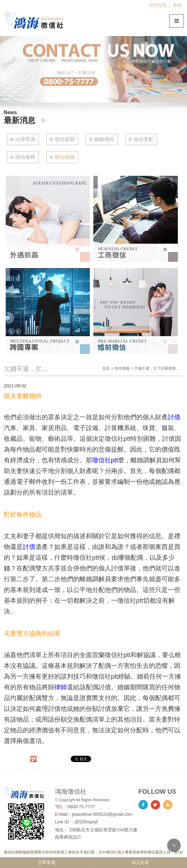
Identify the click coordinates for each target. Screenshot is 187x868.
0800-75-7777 (81, 807)
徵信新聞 (65, 139)
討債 (174, 417)
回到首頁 (157, 5)
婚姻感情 (104, 139)
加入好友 (140, 862)
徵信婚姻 (65, 157)
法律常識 (25, 139)
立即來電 (47, 862)
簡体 (177, 5)
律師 (61, 687)
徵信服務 (25, 157)
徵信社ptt (105, 460)
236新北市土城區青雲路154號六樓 (103, 830)
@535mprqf (86, 822)
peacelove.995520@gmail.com (102, 814)
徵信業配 (143, 139)
